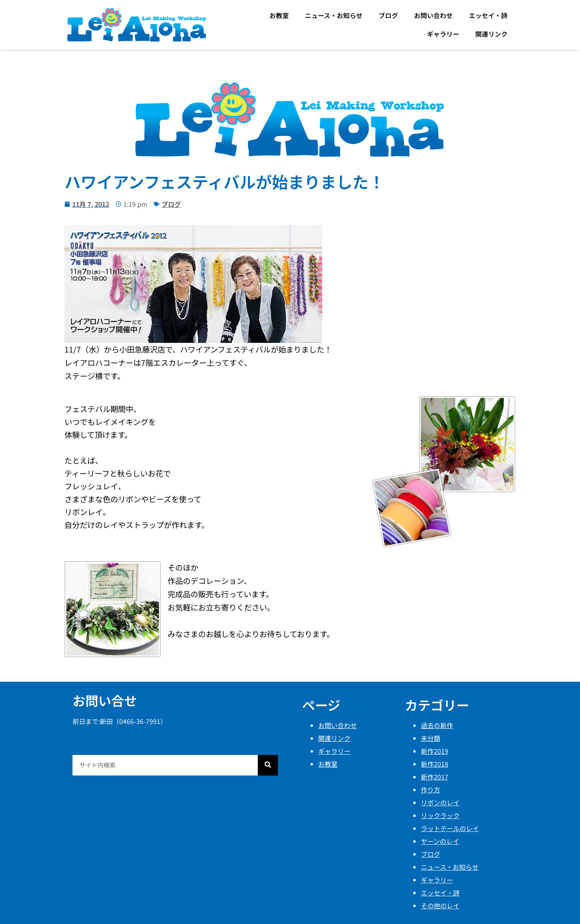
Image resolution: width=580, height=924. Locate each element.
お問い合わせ (433, 15)
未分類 (431, 738)
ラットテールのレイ (450, 828)
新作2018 (435, 764)
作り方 (431, 790)
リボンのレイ (440, 802)
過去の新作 (437, 725)
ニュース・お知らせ (334, 15)
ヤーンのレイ (440, 841)
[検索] (268, 765)
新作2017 (435, 777)
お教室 (279, 15)
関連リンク (491, 34)
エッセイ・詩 (488, 15)
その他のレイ (440, 905)
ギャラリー (443, 34)
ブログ (388, 15)
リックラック (440, 815)
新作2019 (435, 751)
